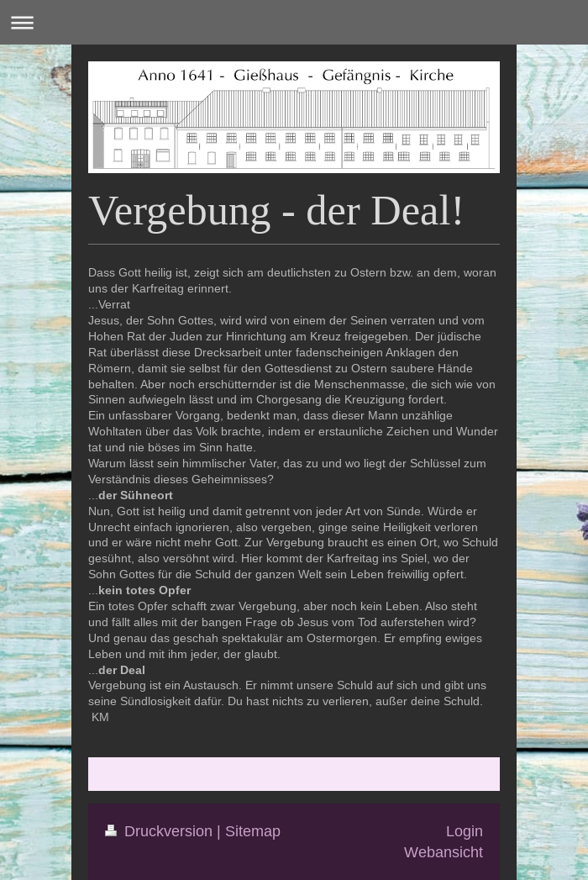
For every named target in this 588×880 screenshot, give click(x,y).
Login (465, 831)
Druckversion (161, 831)
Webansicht (444, 852)
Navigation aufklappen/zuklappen (294, 22)
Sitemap (253, 831)
